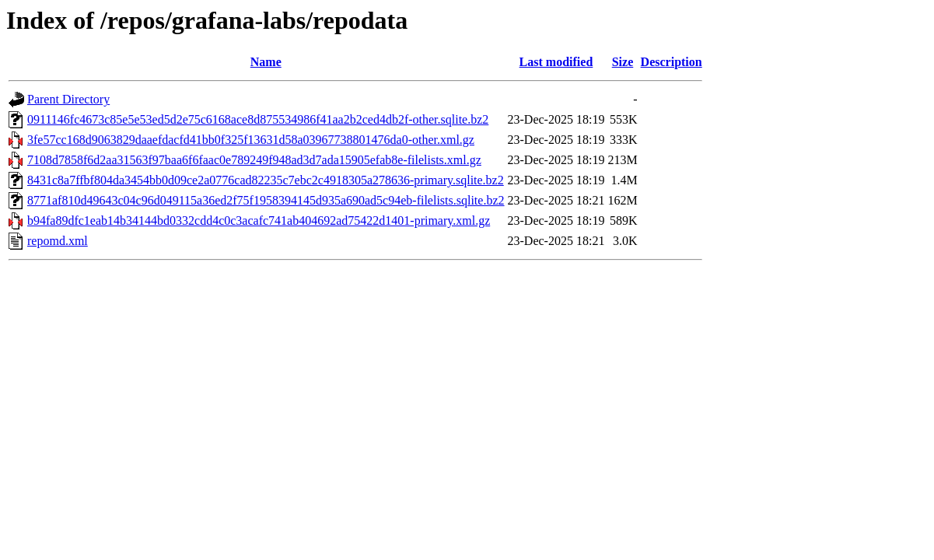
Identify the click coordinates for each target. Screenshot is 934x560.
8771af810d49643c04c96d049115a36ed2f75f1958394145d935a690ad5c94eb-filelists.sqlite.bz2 (266, 200)
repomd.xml (58, 241)
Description (672, 62)
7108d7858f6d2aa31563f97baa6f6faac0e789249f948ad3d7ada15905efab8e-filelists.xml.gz (254, 160)
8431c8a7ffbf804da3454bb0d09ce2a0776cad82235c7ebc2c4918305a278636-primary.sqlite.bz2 (266, 180)
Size (623, 62)
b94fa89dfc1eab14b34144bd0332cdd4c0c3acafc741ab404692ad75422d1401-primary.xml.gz (259, 220)
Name (266, 62)
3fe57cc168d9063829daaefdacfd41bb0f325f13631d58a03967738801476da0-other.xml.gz (251, 140)
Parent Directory (68, 99)
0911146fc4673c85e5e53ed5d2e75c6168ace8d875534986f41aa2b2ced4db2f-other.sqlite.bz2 (258, 119)
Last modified (556, 62)
